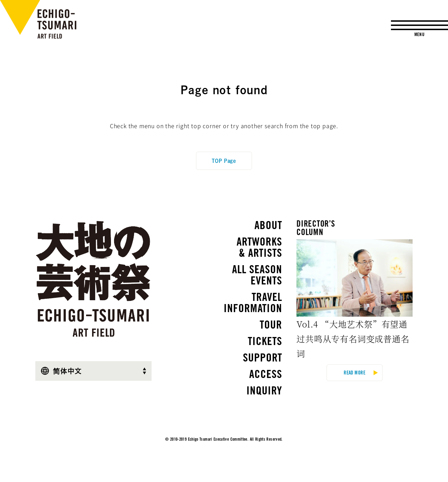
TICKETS (265, 343)
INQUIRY (264, 392)
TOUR (271, 326)
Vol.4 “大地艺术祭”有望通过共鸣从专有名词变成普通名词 (353, 339)
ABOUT (268, 227)
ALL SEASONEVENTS (257, 276)
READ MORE (355, 373)
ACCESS (266, 376)
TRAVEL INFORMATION (249, 304)
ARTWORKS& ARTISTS (259, 249)
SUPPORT (262, 359)
